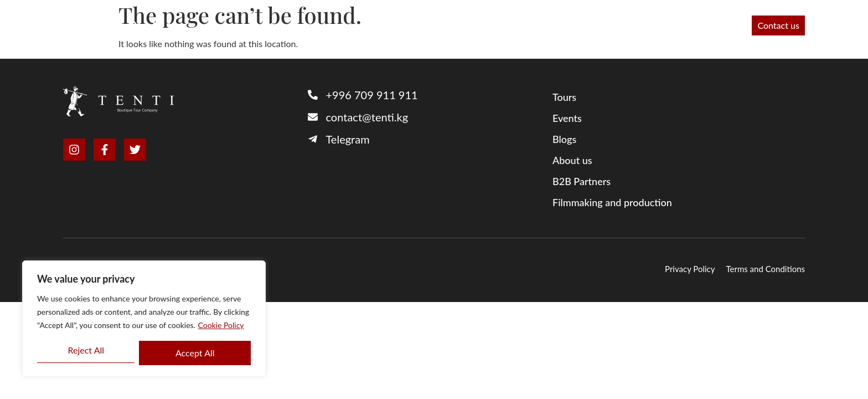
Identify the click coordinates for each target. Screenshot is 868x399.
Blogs (564, 139)
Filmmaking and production (602, 25)
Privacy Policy (690, 269)
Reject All (86, 350)
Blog (684, 25)
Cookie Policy (221, 325)
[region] (144, 319)
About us (510, 25)
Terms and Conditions (766, 269)
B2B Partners (448, 25)
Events (724, 25)
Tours (392, 25)
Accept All (195, 353)
